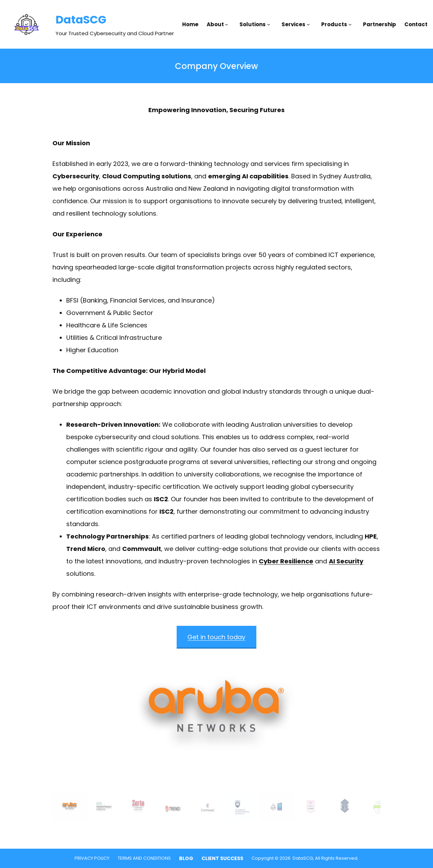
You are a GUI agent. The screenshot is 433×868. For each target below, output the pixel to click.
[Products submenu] (352, 24)
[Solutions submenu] (270, 24)
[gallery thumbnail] (70, 807)
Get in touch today (216, 637)
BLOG (186, 858)
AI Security (346, 561)
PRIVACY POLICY (92, 858)
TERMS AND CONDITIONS (144, 858)
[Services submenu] (310, 24)
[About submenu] (228, 24)
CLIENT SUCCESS (222, 858)
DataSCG (81, 19)
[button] (216, 721)
